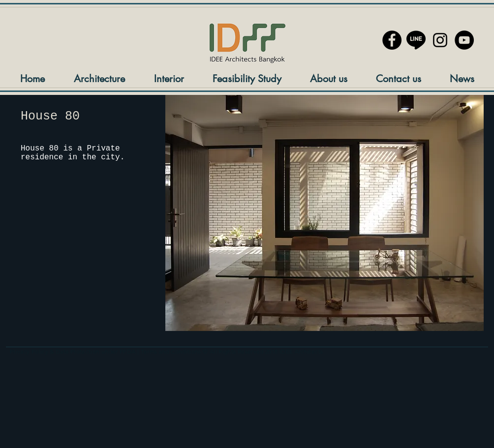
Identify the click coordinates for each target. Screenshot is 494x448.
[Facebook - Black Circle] (392, 40)
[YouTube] (464, 40)
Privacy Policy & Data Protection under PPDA (73, 351)
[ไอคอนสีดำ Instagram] (440, 40)
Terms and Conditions (171, 351)
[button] (324, 213)
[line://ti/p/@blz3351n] (416, 40)
